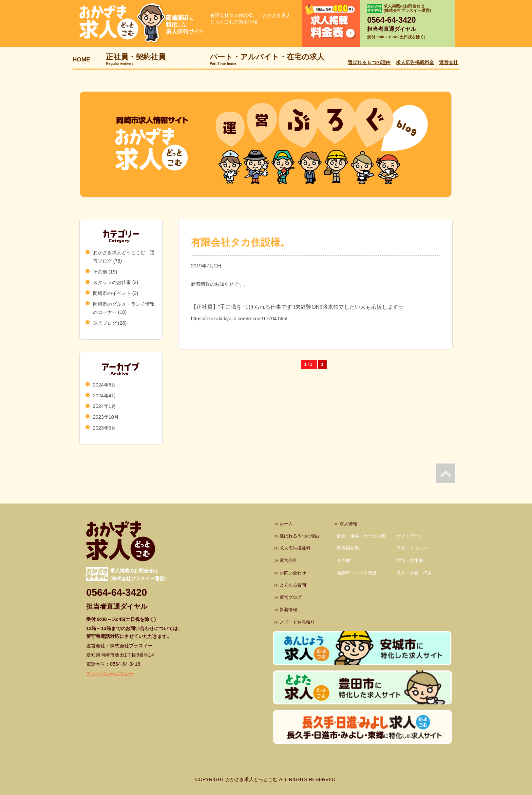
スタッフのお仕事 (112, 282)
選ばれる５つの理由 (369, 62)
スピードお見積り (297, 622)
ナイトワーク (410, 536)
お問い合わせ (293, 573)
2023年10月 (106, 417)
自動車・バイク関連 (357, 573)
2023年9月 (104, 428)
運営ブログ (105, 323)
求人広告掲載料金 (415, 62)
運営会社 (449, 62)
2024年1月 (104, 406)
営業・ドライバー (414, 548)
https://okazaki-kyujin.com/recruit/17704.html (239, 319)
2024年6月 (104, 385)
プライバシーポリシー (110, 674)
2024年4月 (104, 396)
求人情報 (348, 524)
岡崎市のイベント (112, 293)
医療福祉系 (348, 548)
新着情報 (288, 610)
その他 (100, 272)
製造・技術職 (410, 560)
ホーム (286, 524)
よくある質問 (293, 585)
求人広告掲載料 (295, 548)
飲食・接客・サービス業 (361, 536)
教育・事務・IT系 (414, 573)
